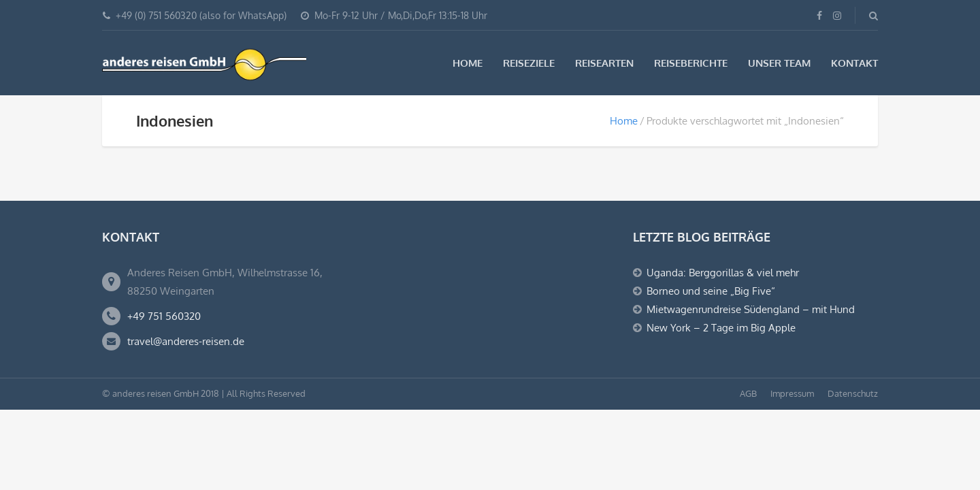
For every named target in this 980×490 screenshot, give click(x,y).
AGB (748, 393)
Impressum (792, 393)
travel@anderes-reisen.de (186, 341)
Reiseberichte (691, 63)
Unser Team (779, 63)
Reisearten (604, 63)
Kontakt (854, 63)
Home (468, 63)
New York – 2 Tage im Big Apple (721, 328)
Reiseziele (529, 63)
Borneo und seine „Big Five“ (711, 291)
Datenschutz (853, 393)
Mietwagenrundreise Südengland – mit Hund (751, 309)
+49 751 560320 (164, 316)
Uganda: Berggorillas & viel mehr (723, 273)
